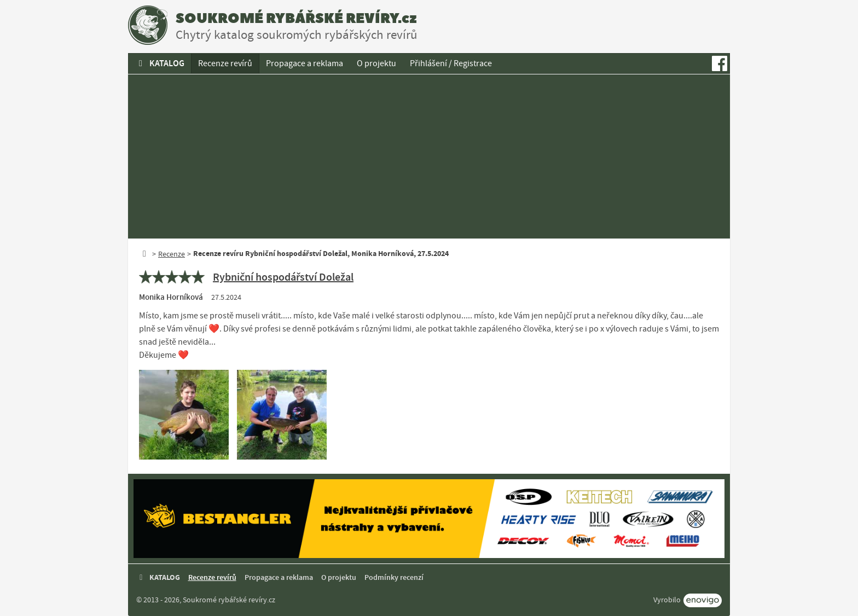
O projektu (376, 63)
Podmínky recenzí (394, 577)
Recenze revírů (225, 63)
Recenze (172, 254)
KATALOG (160, 63)
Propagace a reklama (305, 63)
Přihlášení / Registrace (451, 63)
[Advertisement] (429, 156)
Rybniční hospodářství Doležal (283, 277)
